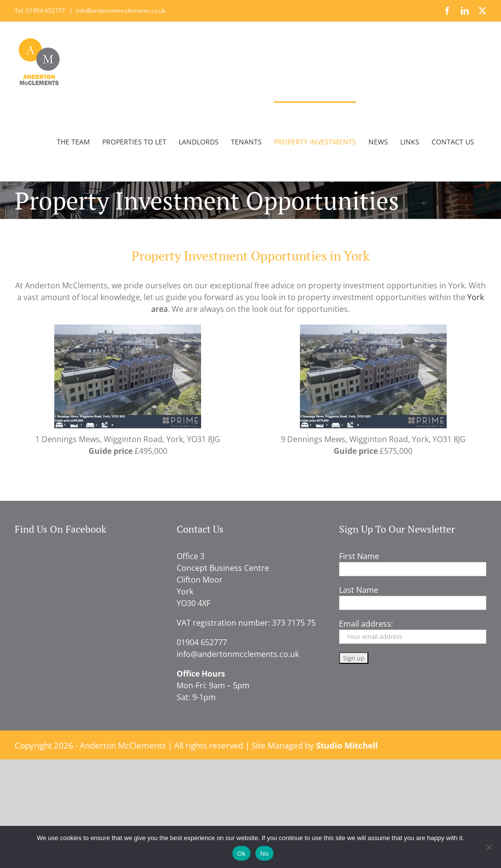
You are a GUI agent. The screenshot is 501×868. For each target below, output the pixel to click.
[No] (489, 847)
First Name (359, 556)
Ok (241, 854)
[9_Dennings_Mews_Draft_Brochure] (373, 328)
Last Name (359, 590)
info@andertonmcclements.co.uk (121, 11)
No (264, 854)
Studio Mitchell (347, 745)
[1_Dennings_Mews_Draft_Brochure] (128, 328)
